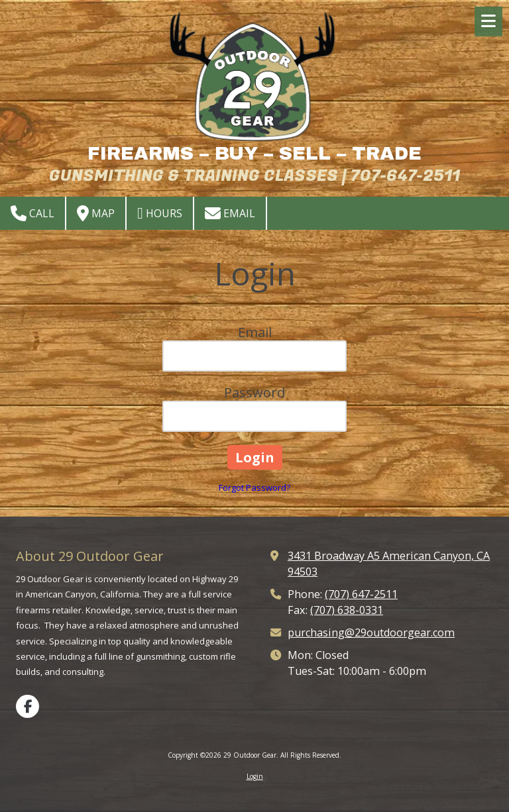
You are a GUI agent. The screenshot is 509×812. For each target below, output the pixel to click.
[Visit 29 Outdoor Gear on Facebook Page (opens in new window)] (28, 706)
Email (230, 213)
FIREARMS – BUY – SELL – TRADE (254, 153)
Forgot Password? (254, 487)
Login (255, 776)
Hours (160, 213)
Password (254, 392)
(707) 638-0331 (347, 610)
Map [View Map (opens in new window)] (96, 213)
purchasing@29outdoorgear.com (371, 633)
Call (32, 213)
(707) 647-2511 (361, 594)
